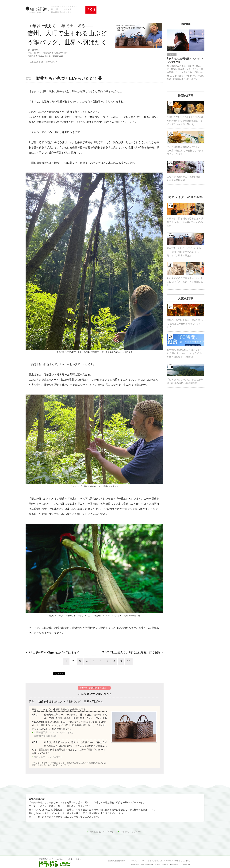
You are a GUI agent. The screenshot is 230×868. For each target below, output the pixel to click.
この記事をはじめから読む (43, 62)
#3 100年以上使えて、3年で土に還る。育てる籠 (131, 652)
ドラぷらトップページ (131, 832)
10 (129, 661)
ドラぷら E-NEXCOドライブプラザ (144, 861)
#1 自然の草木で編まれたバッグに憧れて (54, 652)
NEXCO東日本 (169, 861)
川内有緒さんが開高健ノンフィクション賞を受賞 (185, 60)
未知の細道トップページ (102, 832)
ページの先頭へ (188, 851)
